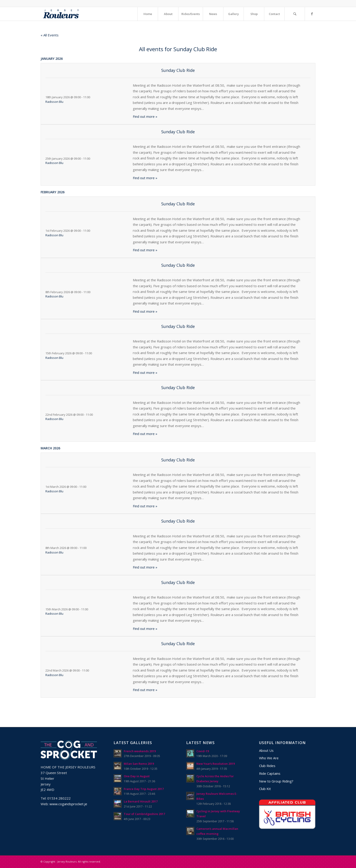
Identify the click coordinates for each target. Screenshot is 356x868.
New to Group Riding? (276, 781)
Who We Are (269, 758)
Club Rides (267, 766)
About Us (266, 750)
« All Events (50, 35)
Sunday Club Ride (178, 70)
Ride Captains (270, 773)
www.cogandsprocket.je (68, 804)
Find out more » (145, 116)
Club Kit (265, 789)
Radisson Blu (54, 102)
